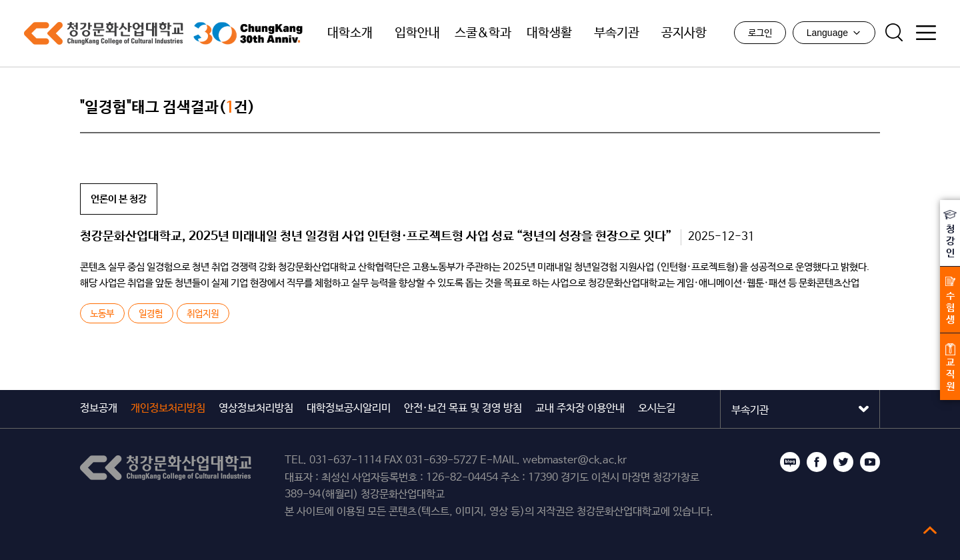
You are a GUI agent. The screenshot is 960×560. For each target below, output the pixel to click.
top (930, 530)
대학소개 (350, 33)
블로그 (790, 462)
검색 (894, 33)
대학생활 (549, 33)
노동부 (102, 314)
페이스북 (817, 462)
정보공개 (99, 408)
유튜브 (870, 462)
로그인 (760, 33)
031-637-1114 (345, 460)
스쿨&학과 (483, 33)
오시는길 (657, 408)
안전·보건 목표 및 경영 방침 (463, 408)
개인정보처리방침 (168, 408)
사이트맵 (926, 33)
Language (834, 33)
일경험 (151, 314)
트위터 (843, 462)
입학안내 (417, 33)
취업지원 (203, 314)
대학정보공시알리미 (349, 408)
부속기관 (617, 33)
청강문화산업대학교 (104, 33)
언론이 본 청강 (119, 199)
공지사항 (684, 33)
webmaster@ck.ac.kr (575, 460)
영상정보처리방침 (256, 408)
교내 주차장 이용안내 (580, 408)
